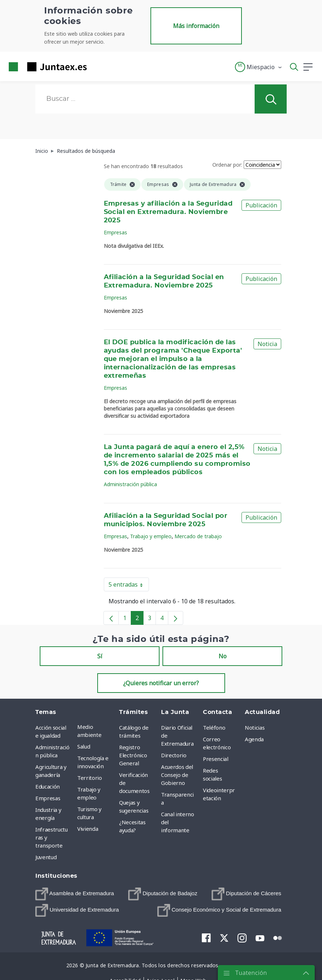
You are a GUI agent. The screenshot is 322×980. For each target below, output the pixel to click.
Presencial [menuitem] (216, 759)
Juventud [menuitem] (46, 857)
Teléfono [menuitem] (214, 727)
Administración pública (130, 484)
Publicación (261, 205)
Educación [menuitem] (48, 786)
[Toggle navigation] (97, 67)
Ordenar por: (227, 165)
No (223, 656)
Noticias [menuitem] (255, 727)
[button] (259, 67)
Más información (196, 26)
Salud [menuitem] (84, 746)
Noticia (267, 344)
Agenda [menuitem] (254, 739)
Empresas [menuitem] (48, 798)
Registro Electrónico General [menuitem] (133, 755)
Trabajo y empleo (151, 536)
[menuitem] (75, 894)
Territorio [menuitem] (90, 778)
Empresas (115, 232)
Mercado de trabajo (198, 536)
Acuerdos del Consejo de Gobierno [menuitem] (177, 775)
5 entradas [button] (129, 586)
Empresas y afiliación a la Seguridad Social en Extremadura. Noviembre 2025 (168, 212)
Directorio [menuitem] (174, 755)
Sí (100, 656)
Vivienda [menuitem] (88, 829)
